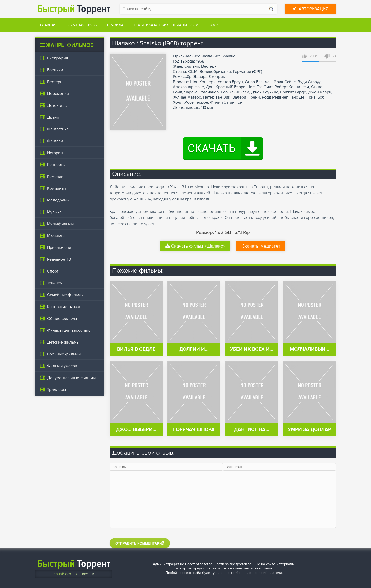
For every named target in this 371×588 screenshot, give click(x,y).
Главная (48, 25)
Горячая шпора (194, 430)
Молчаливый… (310, 349)
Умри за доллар (310, 430)
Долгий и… (194, 349)
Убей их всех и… (252, 349)
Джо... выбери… (136, 430)
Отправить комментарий (140, 543)
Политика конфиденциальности (166, 25)
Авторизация (310, 9)
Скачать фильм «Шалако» (195, 246)
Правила (115, 25)
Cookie (215, 25)
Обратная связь (82, 25)
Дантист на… (252, 430)
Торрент (74, 9)
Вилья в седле (136, 349)
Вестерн (209, 66)
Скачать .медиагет (261, 246)
